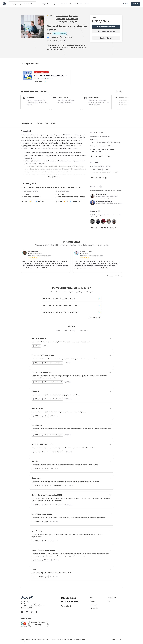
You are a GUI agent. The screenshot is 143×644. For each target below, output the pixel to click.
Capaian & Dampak (76, 4)
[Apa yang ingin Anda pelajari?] (22, 4)
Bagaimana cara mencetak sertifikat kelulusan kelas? (72, 312)
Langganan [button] (55, 4)
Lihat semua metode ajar (99, 178)
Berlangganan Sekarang (106, 27)
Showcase (93, 605)
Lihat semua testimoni (115, 276)
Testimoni (39, 123)
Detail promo (40, 82)
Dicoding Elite (94, 608)
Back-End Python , (62, 16)
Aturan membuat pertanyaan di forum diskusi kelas (72, 305)
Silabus (54, 123)
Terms (113, 639)
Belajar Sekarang (106, 38)
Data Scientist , (61, 19)
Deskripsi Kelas (28, 123)
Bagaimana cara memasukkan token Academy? (72, 299)
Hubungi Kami (112, 597)
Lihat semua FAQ (95, 318)
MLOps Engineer (62, 22)
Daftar (136, 4)
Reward (93, 601)
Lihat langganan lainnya (106, 31)
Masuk (125, 4)
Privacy (120, 639)
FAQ (47, 123)
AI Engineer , (73, 16)
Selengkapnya (54, 177)
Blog (92, 597)
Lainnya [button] (88, 4)
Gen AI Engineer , (72, 19)
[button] (116, 92)
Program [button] (64, 4)
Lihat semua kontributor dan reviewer (103, 228)
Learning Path (44, 4)
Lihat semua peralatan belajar (100, 156)
